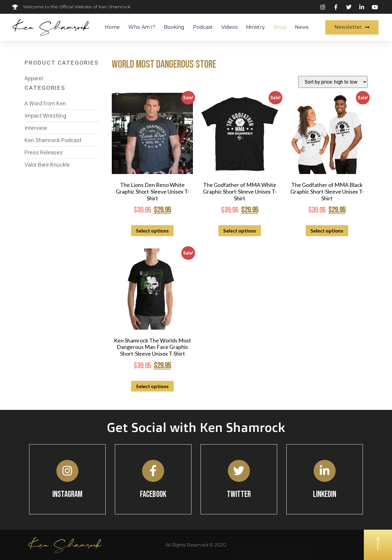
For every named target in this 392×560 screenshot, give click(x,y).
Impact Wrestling (45, 116)
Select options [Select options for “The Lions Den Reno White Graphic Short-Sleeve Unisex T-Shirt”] (152, 231)
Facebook (153, 494)
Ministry (255, 27)
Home (112, 27)
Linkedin (325, 494)
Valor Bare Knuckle (47, 165)
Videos (229, 27)
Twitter (239, 494)
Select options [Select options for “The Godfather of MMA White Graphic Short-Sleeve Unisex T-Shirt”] (240, 231)
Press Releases (44, 152)
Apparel (34, 78)
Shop (280, 27)
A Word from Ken (45, 103)
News (302, 27)
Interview (36, 128)
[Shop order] (333, 82)
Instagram (68, 494)
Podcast (203, 27)
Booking (174, 27)
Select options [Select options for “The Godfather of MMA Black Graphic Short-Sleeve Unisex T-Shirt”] (327, 231)
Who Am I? (142, 27)
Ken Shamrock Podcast (53, 140)
